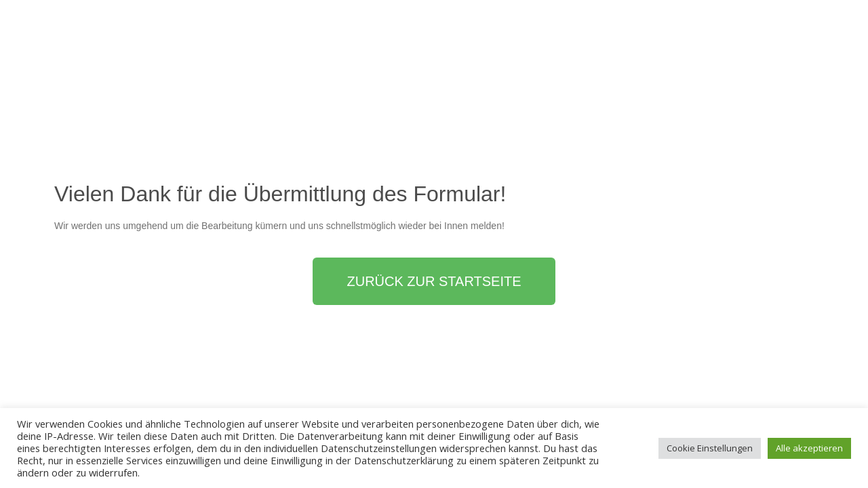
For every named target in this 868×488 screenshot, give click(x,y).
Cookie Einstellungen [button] (710, 448)
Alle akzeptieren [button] (809, 448)
